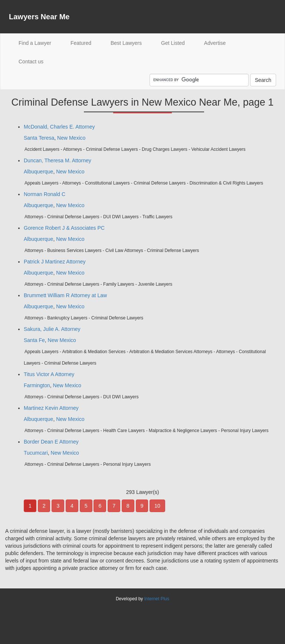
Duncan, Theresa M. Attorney (58, 160)
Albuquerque (38, 172)
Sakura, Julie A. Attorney (52, 329)
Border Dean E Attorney (51, 442)
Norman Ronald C (45, 194)
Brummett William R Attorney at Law (65, 295)
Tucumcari (36, 453)
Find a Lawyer (40, 42)
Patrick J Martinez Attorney (55, 262)
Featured (81, 43)
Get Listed (173, 43)
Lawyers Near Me (39, 17)
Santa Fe (34, 340)
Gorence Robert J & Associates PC (64, 228)
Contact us (31, 62)
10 (157, 506)
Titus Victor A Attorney (49, 374)
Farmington (37, 385)
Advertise (215, 43)
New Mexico (71, 138)
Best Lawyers (126, 43)
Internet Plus (157, 599)
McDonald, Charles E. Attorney (59, 127)
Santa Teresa (39, 138)
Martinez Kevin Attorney (51, 408)
